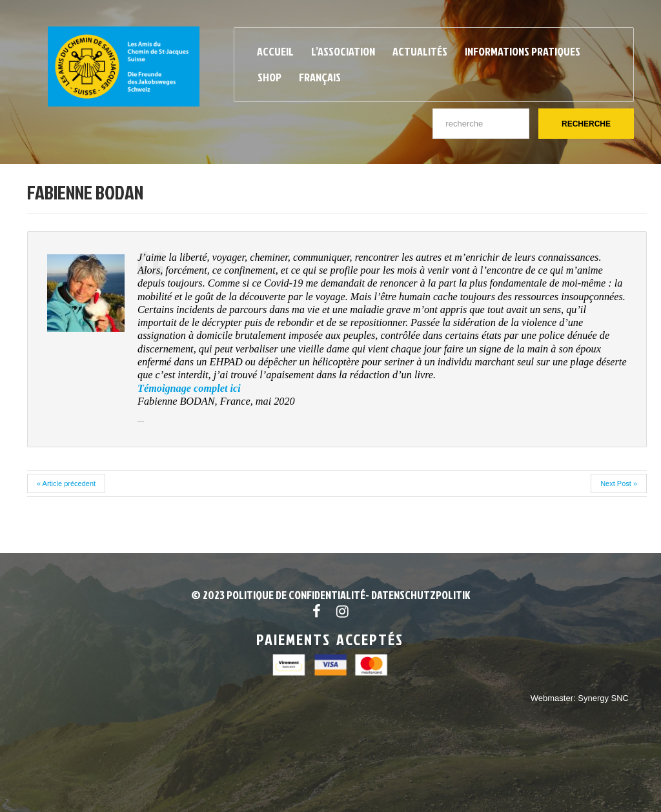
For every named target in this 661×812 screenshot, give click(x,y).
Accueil (275, 51)
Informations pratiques (523, 51)
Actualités (420, 51)
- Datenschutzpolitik (418, 595)
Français (320, 77)
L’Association (343, 51)
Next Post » (619, 483)
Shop (269, 77)
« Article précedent (66, 483)
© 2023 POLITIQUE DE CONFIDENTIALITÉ (278, 595)
